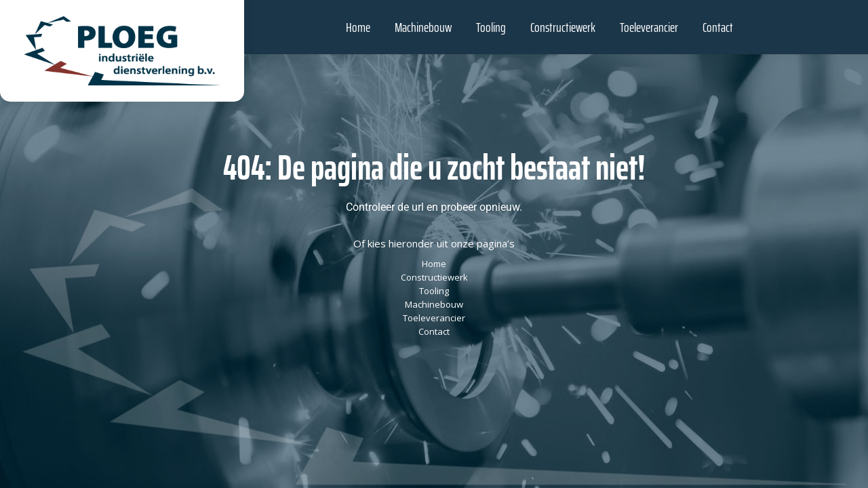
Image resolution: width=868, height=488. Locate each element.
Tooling (434, 291)
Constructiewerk (434, 277)
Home (434, 264)
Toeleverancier (434, 318)
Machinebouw (434, 304)
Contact (434, 331)
